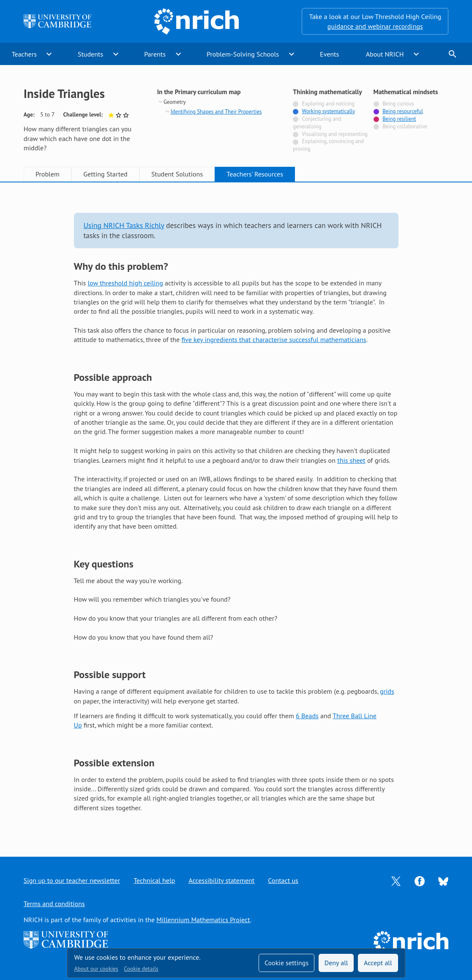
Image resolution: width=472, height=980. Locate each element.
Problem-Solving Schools (243, 54)
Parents (155, 54)
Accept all (378, 963)
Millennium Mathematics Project (203, 920)
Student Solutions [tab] (177, 174)
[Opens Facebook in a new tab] (420, 880)
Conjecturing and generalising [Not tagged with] (317, 123)
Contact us (283, 880)
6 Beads (307, 716)
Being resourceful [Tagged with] (403, 111)
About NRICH (385, 54)
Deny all (336, 963)
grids (387, 691)
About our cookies (96, 969)
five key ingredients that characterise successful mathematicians (274, 339)
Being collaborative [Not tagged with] (405, 126)
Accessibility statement (221, 880)
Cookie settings (286, 963)
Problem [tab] (48, 174)
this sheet (351, 460)
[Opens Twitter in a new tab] (396, 880)
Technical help (154, 880)
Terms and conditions (54, 904)
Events (329, 54)
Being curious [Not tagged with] (398, 104)
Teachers (24, 54)
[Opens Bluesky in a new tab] (443, 881)
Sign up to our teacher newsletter (72, 880)
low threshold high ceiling (125, 283)
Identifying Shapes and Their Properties (216, 112)
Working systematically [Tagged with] (329, 111)
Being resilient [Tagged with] (399, 119)
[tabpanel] (236, 512)
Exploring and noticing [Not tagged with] (328, 104)
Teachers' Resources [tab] (255, 174)
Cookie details (141, 969)
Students (90, 54)
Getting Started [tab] (105, 174)
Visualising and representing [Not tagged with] (334, 134)
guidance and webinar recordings (375, 26)
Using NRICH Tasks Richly (124, 225)
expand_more (49, 54)
